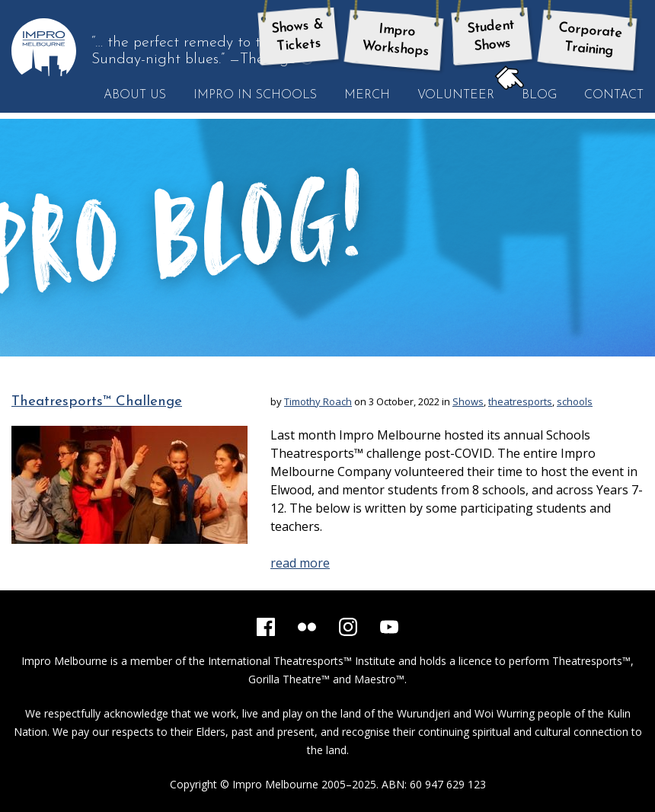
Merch (367, 95)
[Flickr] (307, 627)
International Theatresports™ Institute (302, 661)
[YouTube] (389, 627)
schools (575, 401)
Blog (532, 94)
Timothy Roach (318, 401)
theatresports (520, 401)
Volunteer (456, 95)
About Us (135, 95)
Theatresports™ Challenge (97, 402)
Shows (468, 401)
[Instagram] (348, 627)
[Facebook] (266, 627)
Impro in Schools (255, 95)
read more (300, 563)
